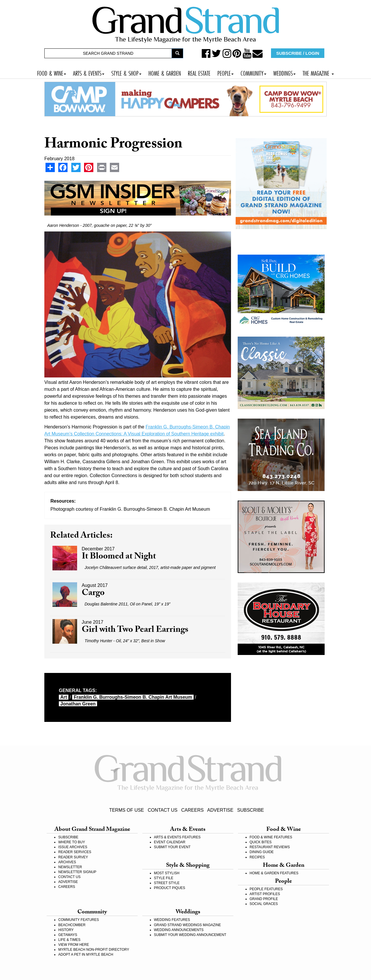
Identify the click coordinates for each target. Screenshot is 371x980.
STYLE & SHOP (126, 73)
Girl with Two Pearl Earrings (135, 630)
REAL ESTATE (199, 73)
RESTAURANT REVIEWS (270, 847)
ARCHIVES (67, 862)
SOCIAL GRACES (264, 904)
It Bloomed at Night (119, 557)
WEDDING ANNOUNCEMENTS (179, 930)
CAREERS (192, 810)
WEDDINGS (284, 73)
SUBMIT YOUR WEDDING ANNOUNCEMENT (190, 935)
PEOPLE (225, 73)
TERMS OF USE (127, 810)
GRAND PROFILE (264, 899)
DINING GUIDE (262, 852)
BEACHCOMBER (72, 925)
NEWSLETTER (70, 867)
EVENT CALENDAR (170, 842)
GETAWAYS (68, 935)
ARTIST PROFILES (265, 894)
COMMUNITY (253, 73)
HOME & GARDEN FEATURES (274, 873)
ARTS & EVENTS (89, 73)
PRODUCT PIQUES (170, 888)
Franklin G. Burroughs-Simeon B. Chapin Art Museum (133, 697)
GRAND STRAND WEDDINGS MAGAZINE (187, 925)
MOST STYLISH (167, 873)
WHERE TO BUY (72, 842)
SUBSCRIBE (250, 810)
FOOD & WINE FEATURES (271, 837)
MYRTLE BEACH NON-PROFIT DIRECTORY (94, 950)
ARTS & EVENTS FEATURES (177, 837)
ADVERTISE (220, 810)
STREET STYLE (167, 883)
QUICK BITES (261, 842)
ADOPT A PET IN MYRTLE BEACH (86, 955)
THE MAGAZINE (318, 73)
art (64, 697)
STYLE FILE (164, 878)
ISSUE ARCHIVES (73, 847)
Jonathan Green (78, 704)
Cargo (93, 594)
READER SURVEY (73, 857)
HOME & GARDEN (165, 73)
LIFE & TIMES (69, 940)
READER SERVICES (75, 852)
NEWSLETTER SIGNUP (77, 872)
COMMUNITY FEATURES (79, 920)
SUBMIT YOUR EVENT (172, 847)
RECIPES (257, 857)
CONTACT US (163, 810)
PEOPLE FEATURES (266, 889)
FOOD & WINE (52, 73)
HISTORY (66, 930)
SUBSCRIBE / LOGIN (298, 53)
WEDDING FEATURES (172, 920)
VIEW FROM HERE (74, 945)
